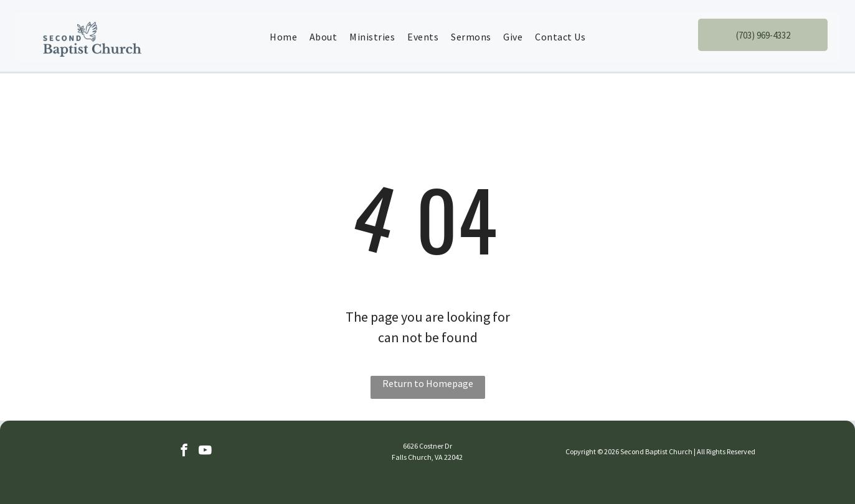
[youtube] (205, 452)
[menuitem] (283, 37)
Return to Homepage (428, 383)
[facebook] (184, 452)
